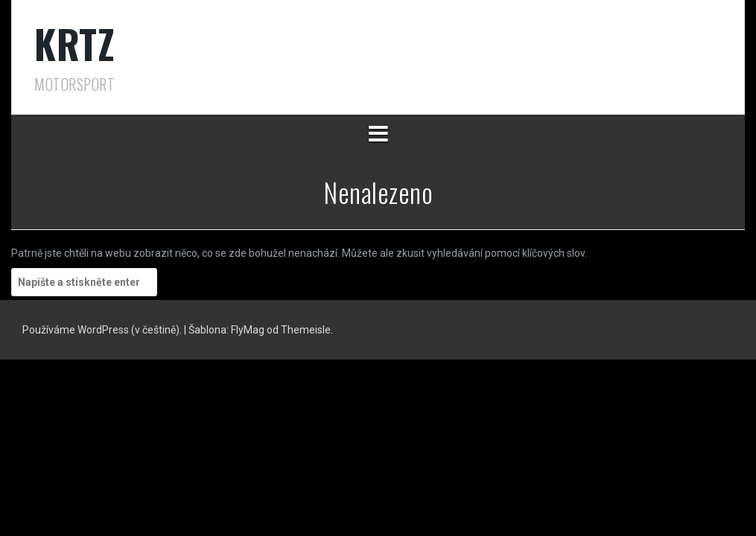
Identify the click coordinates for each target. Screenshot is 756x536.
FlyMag (248, 330)
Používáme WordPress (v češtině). (103, 330)
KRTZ (74, 44)
